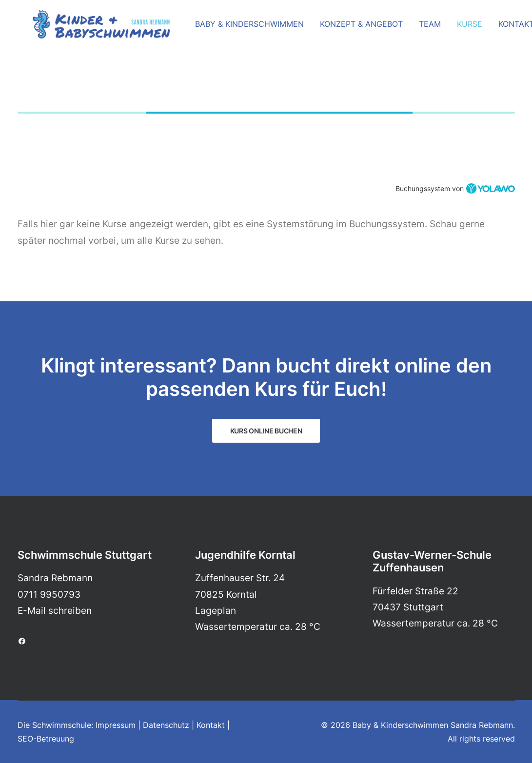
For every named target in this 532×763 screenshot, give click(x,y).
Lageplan (216, 611)
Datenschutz (166, 725)
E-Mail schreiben (55, 611)
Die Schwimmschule (54, 725)
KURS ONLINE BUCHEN (266, 431)
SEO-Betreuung (46, 739)
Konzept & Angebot (347, 28)
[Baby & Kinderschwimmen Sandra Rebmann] (87, 28)
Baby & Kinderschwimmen (235, 28)
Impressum (116, 725)
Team (415, 28)
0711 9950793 (49, 595)
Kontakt (502, 28)
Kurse (455, 28)
